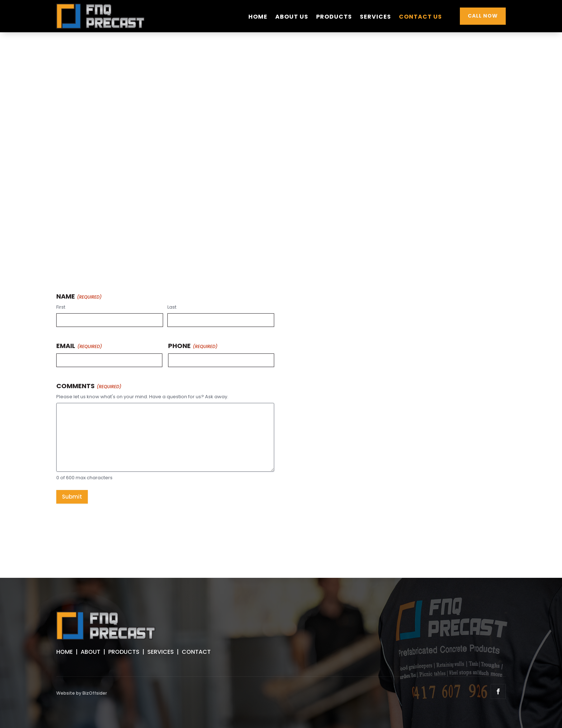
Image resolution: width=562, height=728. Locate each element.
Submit (72, 497)
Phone (193, 346)
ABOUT (91, 652)
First (61, 307)
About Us (292, 18)
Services (375, 18)
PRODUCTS (124, 652)
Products (334, 18)
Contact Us (420, 18)
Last (172, 307)
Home (258, 18)
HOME (65, 652)
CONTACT (196, 652)
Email (79, 346)
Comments (89, 386)
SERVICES (161, 652)
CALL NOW (483, 16)
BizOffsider (95, 693)
